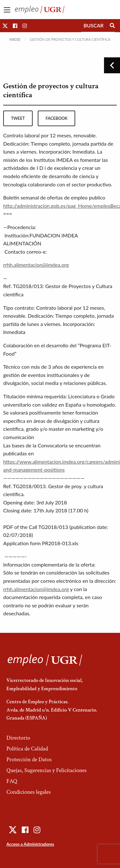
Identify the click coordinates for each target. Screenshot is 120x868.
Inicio (15, 39)
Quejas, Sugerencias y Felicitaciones (47, 770)
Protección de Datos (29, 759)
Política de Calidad (27, 749)
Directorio (18, 738)
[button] (5, 26)
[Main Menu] (7, 10)
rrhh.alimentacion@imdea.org (36, 265)
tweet (18, 118)
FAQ (12, 781)
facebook (57, 118)
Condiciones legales (28, 792)
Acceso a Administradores (30, 844)
